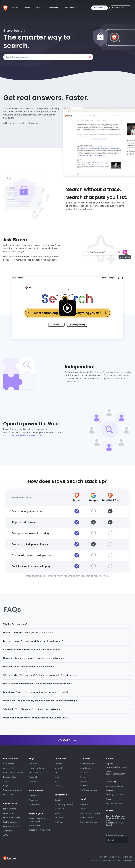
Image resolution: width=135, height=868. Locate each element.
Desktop (58, 764)
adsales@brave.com (117, 786)
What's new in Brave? (13, 773)
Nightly (58, 786)
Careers (84, 773)
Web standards (36, 773)
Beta (57, 781)
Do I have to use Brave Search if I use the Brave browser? (33, 641)
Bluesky (58, 813)
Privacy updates (36, 768)
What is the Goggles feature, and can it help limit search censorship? (40, 701)
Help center (9, 764)
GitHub (84, 781)
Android (58, 768)
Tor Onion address (89, 790)
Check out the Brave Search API (26, 435)
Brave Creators (87, 818)
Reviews (84, 786)
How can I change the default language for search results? (34, 658)
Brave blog (34, 764)
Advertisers (8, 831)
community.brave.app (116, 767)
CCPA (6, 835)
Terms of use (103, 857)
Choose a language (115, 835)
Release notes (10, 777)
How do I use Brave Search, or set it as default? (28, 633)
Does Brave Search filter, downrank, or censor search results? (36, 692)
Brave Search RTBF (12, 818)
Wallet (83, 809)
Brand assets (86, 768)
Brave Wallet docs (89, 822)
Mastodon (59, 809)
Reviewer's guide (88, 764)
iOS (56, 773)
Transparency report (13, 790)
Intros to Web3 (36, 825)
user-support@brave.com (116, 773)
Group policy (35, 804)
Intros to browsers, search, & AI (37, 820)
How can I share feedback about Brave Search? (28, 667)
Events (83, 777)
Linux (57, 777)
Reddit (58, 800)
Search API (34, 796)
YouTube (59, 822)
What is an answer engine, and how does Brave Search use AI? (36, 718)
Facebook (59, 818)
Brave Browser (10, 809)
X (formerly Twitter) (64, 804)
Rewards (84, 804)
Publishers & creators (13, 826)
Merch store (9, 795)
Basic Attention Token (90, 813)
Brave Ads (33, 800)
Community (9, 768)
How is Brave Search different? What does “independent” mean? (37, 684)
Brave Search (9, 813)
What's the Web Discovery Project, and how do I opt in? (32, 709)
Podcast (33, 781)
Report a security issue (121, 857)
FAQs (6, 786)
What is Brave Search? (15, 624)
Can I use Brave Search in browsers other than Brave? (32, 650)
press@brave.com (114, 803)
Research (33, 777)
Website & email (11, 822)
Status (6, 781)
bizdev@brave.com (115, 795)
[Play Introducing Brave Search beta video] (68, 308)
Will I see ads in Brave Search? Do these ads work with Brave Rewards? (40, 675)
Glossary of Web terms (39, 830)
